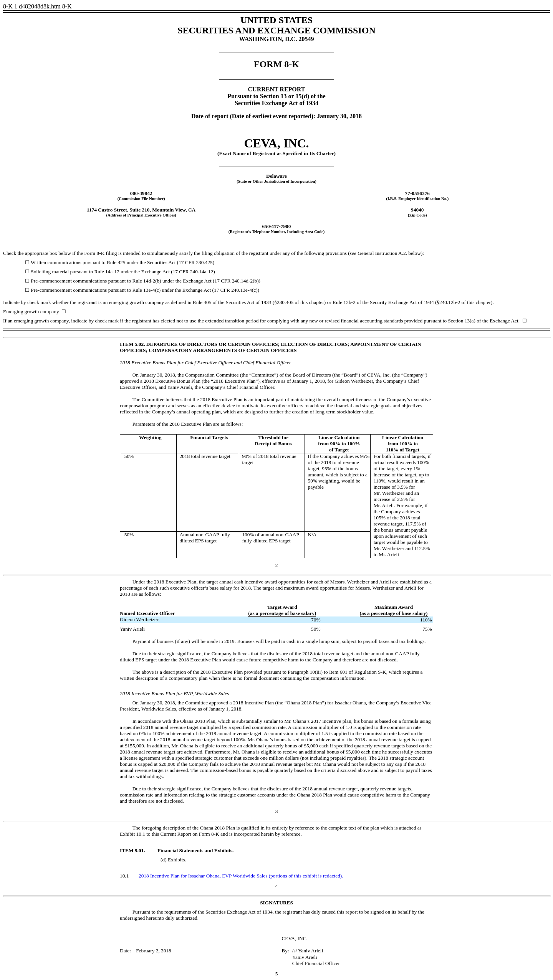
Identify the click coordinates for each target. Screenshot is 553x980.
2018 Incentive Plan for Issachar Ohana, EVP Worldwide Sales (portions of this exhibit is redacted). (241, 876)
